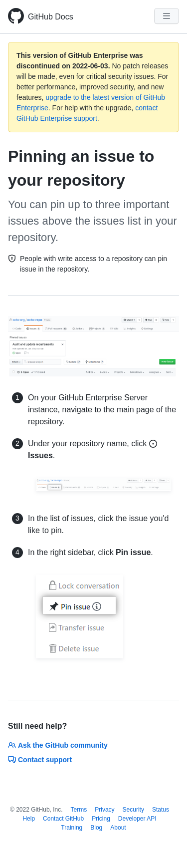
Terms (79, 810)
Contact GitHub (63, 819)
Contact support (40, 760)
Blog (96, 828)
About (118, 828)
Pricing (101, 819)
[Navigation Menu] (167, 16)
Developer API (137, 819)
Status (161, 810)
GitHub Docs (51, 17)
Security (133, 810)
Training (72, 828)
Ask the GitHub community (58, 745)
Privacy (104, 810)
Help (29, 819)
